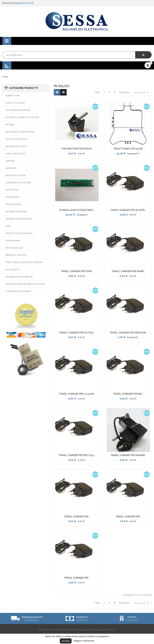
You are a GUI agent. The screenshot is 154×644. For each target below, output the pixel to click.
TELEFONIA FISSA (13, 204)
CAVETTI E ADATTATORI (16, 139)
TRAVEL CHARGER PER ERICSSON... (128, 333)
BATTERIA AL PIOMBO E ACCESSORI (22, 117)
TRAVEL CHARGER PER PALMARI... (128, 455)
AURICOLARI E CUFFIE (15, 154)
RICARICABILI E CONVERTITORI (20, 132)
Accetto (66, 641)
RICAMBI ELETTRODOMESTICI (19, 277)
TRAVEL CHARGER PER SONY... (77, 271)
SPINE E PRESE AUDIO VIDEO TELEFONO (24, 262)
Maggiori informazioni (84, 641)
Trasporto (82, 617)
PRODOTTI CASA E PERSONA (19, 233)
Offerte (132, 617)
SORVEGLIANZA (13, 240)
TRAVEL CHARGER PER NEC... (128, 394)
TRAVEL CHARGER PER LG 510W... (77, 394)
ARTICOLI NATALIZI (14, 248)
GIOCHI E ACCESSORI (15, 175)
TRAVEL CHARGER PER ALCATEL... (128, 210)
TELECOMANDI (12, 197)
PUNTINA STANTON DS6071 (77, 149)
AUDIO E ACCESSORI (15, 103)
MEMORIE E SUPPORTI (16, 255)
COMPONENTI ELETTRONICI (18, 291)
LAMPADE (10, 161)
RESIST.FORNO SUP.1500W (128, 149)
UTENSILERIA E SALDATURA (18, 183)
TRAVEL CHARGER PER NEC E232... (77, 455)
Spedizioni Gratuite (32, 617)
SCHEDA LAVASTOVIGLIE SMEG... (77, 210)
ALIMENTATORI (12, 96)
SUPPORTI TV (12, 190)
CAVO (8, 226)
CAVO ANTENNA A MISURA (18, 110)
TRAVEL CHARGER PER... (77, 517)
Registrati (19, 3)
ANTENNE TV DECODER (16, 211)
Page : (98, 92)
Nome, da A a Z (142, 92)
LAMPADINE (11, 168)
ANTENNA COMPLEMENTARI (19, 219)
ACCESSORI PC (12, 269)
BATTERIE (10, 125)
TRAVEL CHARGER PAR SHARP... (128, 271)
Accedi (30, 3)
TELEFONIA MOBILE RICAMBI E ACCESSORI (25, 284)
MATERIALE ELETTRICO (16, 146)
